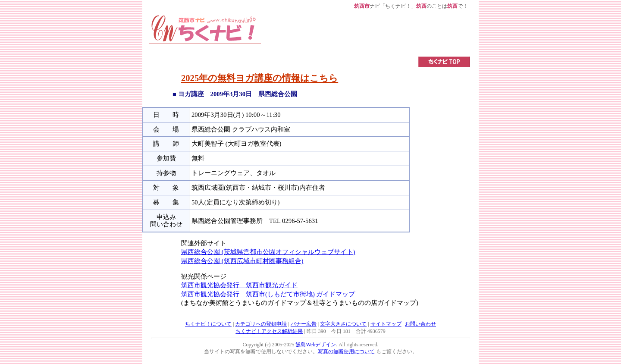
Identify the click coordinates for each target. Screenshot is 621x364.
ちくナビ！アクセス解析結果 (269, 331)
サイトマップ (386, 324)
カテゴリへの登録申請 (261, 324)
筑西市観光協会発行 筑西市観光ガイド (239, 285)
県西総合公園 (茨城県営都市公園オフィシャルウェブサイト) (268, 252)
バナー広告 (304, 324)
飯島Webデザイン (316, 345)
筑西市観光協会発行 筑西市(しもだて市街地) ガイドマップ (268, 294)
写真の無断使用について (346, 351)
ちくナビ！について (208, 324)
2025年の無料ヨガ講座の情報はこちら (260, 78)
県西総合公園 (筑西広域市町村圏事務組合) (242, 261)
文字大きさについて (343, 324)
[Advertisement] (366, 33)
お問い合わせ (420, 324)
